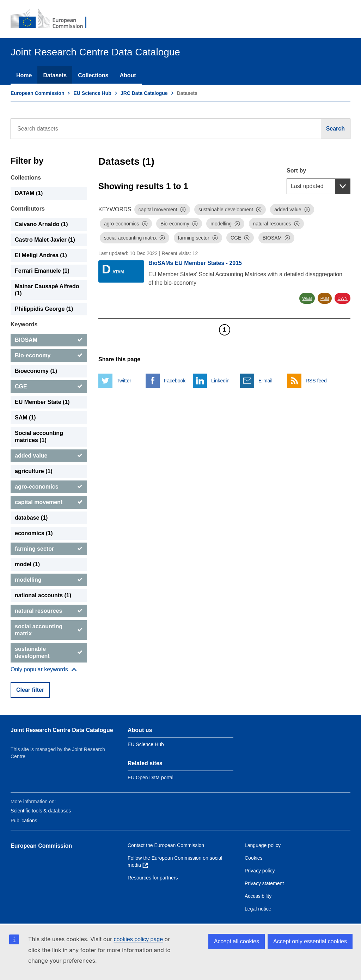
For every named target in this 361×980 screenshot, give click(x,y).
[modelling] (49, 580)
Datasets (55, 75)
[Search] (336, 129)
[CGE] (49, 387)
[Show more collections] (44, 670)
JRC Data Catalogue (144, 93)
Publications (24, 821)
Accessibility (258, 896)
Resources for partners (153, 878)
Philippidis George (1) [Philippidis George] (44, 309)
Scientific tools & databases (41, 811)
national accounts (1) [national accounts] (43, 595)
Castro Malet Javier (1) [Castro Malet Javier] (45, 240)
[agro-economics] (49, 487)
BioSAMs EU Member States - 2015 (195, 263)
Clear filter (30, 690)
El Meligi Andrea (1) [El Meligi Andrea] (41, 255)
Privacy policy (260, 871)
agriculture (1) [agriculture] (34, 471)
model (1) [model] (27, 564)
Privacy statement (264, 883)
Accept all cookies (237, 941)
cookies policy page (138, 939)
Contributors (28, 209)
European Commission (37, 93)
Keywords (24, 324)
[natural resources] (49, 611)
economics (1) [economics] (34, 533)
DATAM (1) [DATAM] (29, 193)
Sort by (296, 171)
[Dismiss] (183, 210)
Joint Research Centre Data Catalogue (62, 730)
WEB (307, 298)
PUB (325, 298)
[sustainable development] (49, 653)
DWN (342, 298)
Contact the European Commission (166, 845)
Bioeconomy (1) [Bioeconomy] (36, 371)
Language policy (263, 845)
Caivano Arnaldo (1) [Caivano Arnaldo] (41, 224)
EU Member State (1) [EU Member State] (42, 402)
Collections (93, 75)
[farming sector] (49, 549)
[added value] (49, 456)
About (128, 75)
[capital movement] (49, 502)
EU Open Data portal (151, 778)
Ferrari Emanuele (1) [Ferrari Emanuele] (42, 271)
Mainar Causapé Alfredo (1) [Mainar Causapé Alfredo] (47, 290)
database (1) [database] (31, 518)
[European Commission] (53, 19)
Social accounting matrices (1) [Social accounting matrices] (39, 437)
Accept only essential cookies (310, 941)
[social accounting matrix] (49, 630)
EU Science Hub (92, 93)
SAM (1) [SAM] (25, 418)
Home (24, 75)
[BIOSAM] (49, 340)
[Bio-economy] (49, 356)
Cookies (254, 858)
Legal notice (258, 909)
